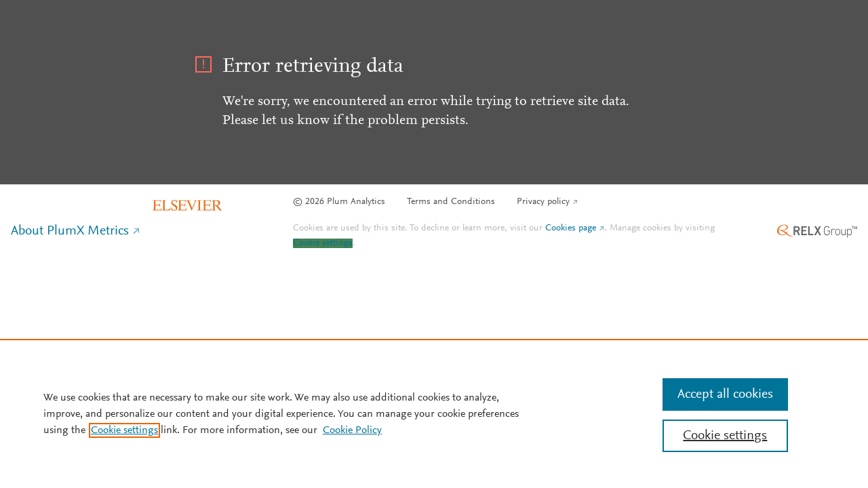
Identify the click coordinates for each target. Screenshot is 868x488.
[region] (434, 413)
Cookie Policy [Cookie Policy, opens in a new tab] (352, 430)
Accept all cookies (725, 394)
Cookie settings (323, 243)
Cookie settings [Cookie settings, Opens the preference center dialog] (725, 436)
